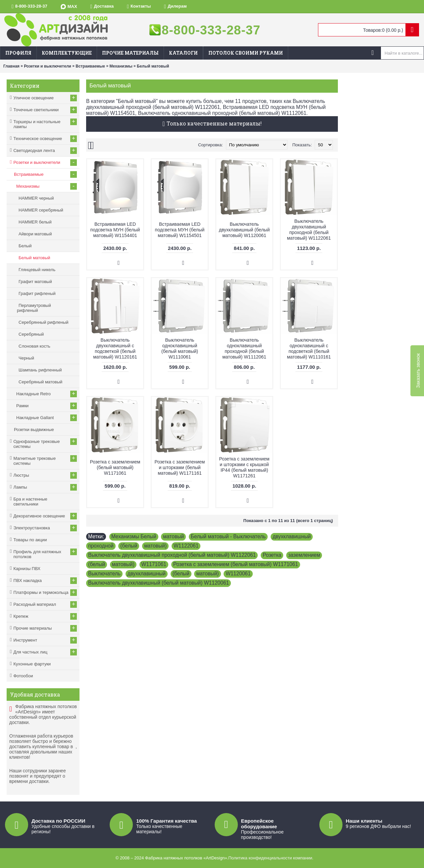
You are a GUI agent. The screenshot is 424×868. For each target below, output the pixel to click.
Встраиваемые (90, 66)
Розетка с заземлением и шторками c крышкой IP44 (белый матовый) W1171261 (244, 467)
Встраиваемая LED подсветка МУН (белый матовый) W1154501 (180, 230)
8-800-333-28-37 (211, 30)
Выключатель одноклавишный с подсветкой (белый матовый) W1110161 (309, 348)
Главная (11, 66)
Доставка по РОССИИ (58, 821)
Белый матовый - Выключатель (228, 536)
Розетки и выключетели (48, 66)
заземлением (304, 555)
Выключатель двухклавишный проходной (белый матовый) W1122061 (309, 230)
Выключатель (104, 574)
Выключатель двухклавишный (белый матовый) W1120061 (244, 230)
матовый (173, 536)
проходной (101, 546)
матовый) (155, 546)
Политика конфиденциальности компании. (271, 858)
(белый (129, 546)
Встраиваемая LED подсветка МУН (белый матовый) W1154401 (115, 230)
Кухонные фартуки (32, 664)
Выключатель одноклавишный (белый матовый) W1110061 (180, 348)
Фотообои (23, 676)
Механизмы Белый (134, 536)
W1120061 (238, 574)
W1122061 (186, 546)
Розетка (272, 555)
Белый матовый (153, 66)
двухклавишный (292, 536)
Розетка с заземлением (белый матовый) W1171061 (115, 467)
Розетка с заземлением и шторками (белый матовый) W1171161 (180, 467)
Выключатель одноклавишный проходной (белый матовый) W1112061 (244, 348)
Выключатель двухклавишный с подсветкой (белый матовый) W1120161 (115, 348)
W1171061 (154, 564)
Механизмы (121, 66)
